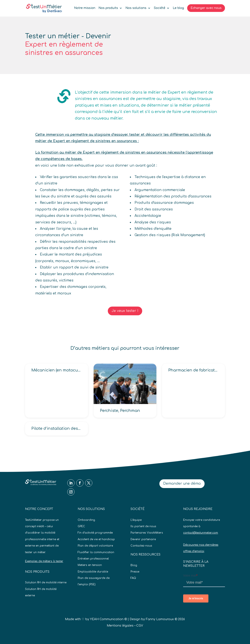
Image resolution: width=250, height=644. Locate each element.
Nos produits (108, 8)
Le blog (178, 8)
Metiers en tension (90, 565)
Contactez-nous (141, 546)
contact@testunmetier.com (201, 533)
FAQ (133, 578)
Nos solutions (136, 8)
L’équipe (136, 520)
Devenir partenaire (143, 539)
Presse (135, 572)
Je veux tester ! (125, 311)
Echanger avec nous (206, 8)
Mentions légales (120, 626)
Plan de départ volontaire (95, 546)
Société (160, 8)
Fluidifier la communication (96, 552)
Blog (134, 565)
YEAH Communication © (108, 619)
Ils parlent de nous (143, 526)
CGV (140, 626)
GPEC (81, 526)
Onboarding (86, 520)
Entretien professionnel (93, 559)
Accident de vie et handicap (96, 539)
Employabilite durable (93, 572)
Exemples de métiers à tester (44, 561)
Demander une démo (182, 484)
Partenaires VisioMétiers (147, 533)
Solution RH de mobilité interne (46, 583)
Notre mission (85, 8)
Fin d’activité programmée (95, 533)
